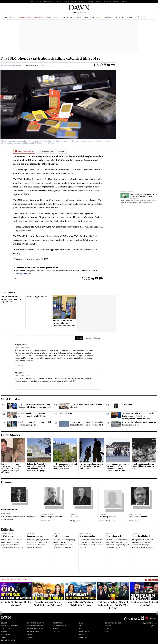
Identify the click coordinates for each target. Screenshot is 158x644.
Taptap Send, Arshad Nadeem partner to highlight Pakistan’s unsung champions (143, 196)
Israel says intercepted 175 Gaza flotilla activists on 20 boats (143, 466)
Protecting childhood (141, 536)
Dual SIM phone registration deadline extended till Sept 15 (50, 58)
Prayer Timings (58, 623)
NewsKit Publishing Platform (149, 626)
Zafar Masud (5, 514)
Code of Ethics (6, 629)
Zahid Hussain (134, 521)
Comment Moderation (8, 640)
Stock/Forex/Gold (59, 626)
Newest (88, 338)
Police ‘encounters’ (61, 536)
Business (65, 17)
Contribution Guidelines (10, 626)
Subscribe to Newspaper (36, 623)
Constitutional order (114, 536)
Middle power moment (138, 517)
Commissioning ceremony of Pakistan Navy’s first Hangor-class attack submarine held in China (117, 467)
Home (6, 17)
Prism (79, 17)
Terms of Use (6, 634)
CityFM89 (81, 1)
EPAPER (32, 1)
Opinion (57, 17)
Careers (116, 1)
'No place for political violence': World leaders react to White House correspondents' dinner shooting (138, 416)
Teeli (107, 632)
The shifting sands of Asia (51, 517)
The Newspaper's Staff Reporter (11, 66)
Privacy (4, 637)
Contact (4, 623)
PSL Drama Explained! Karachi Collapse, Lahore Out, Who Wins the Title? (113, 605)
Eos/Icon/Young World (113, 623)
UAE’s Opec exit (8, 536)
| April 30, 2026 (79, 12)
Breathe (99, 17)
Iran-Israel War (38, 17)
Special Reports (85, 632)
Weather (56, 629)
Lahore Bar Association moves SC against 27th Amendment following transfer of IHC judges (37, 467)
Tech (116, 17)
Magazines (108, 17)
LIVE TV (39, 1)
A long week (127, 404)
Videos (122, 17)
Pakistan (49, 17)
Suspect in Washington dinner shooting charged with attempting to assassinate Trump (35, 407)
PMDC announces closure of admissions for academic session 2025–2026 (65, 466)
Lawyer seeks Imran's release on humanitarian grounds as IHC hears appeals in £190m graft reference (11, 468)
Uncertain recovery (35, 536)
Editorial (7, 529)
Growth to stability (87, 536)
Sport (92, 17)
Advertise (90, 1)
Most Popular (11, 399)
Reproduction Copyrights (36, 626)
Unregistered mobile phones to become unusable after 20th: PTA (64, 323)
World (86, 17)
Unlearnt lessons (66, 413)
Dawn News (83, 637)
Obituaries (125, 1)
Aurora (74, 1)
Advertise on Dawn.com (35, 629)
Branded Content (127, 191)
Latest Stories (11, 435)
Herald (66, 1)
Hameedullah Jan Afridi (108, 521)
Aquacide (74, 517)
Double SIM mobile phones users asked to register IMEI (11, 299)
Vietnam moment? (10, 509)
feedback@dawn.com (22, 274)
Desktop (56, 632)
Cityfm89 (108, 626)
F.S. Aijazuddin (75, 521)
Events (98, 1)
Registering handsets (37, 297)
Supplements (107, 1)
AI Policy (4, 632)
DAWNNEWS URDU (49, 1)
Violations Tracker (24, 17)
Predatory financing (108, 517)
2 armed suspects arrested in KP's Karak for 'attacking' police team (91, 466)
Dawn (81, 623)
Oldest (79, 338)
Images (59, 1)
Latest (12, 17)
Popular (129, 17)
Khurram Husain (47, 521)
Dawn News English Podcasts (13, 579)
